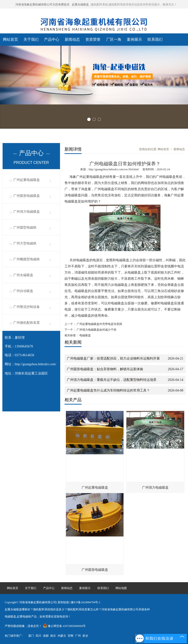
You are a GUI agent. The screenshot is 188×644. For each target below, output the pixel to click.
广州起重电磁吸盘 (27, 180)
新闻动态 (72, 39)
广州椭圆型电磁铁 (27, 259)
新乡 (85, 636)
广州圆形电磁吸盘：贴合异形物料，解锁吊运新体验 (105, 369)
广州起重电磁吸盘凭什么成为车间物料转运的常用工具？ (108, 390)
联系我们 (155, 39)
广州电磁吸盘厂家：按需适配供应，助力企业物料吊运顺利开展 (113, 358)
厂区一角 (114, 39)
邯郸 (71, 636)
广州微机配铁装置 (27, 323)
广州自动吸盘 (23, 291)
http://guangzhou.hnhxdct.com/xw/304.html (114, 169)
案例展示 (134, 39)
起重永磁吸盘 (80, 5)
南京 (53, 636)
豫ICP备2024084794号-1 (86, 602)
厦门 (31, 636)
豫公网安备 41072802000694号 (64, 626)
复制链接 (63, 602)
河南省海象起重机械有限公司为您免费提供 (42, 5)
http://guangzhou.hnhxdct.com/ (35, 364)
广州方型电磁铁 (25, 243)
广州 (78, 636)
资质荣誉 (93, 39)
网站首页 (10, 39)
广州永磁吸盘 (23, 275)
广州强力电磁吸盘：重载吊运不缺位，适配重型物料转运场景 (112, 380)
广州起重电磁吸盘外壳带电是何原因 (99, 324)
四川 (38, 636)
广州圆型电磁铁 (25, 227)
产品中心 (52, 39)
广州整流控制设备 (27, 307)
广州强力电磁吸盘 (27, 212)
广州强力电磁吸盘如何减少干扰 (96, 330)
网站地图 (121, 588)
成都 (46, 636)
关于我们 (31, 39)
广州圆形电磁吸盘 (27, 196)
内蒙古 (62, 636)
